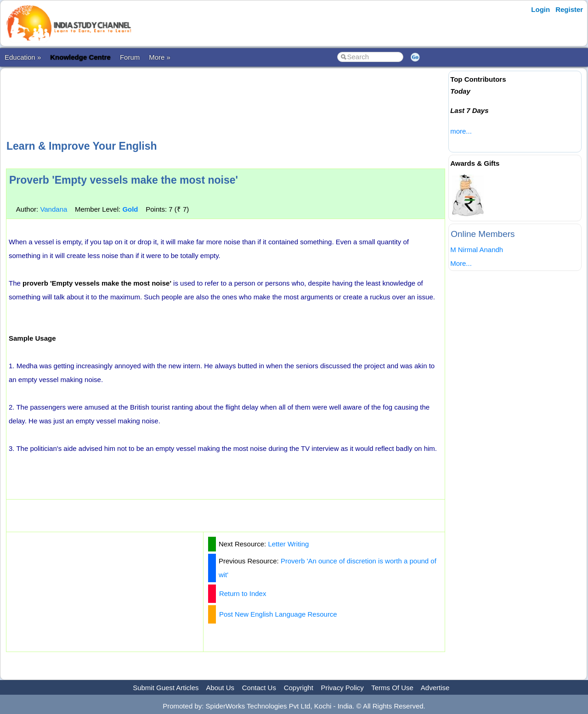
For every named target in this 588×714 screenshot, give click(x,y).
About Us (220, 688)
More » (160, 57)
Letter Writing (288, 544)
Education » (23, 57)
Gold (130, 209)
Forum (130, 57)
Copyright (299, 688)
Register (569, 9)
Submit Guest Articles (166, 688)
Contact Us (259, 688)
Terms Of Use (392, 688)
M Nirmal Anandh (477, 250)
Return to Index (243, 593)
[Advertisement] (226, 103)
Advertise (435, 688)
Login (540, 9)
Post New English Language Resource (278, 614)
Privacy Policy (342, 688)
